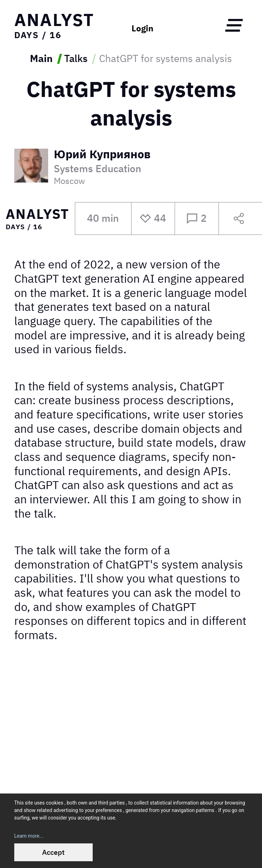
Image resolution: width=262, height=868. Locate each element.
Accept (53, 852)
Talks (76, 59)
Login (142, 29)
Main (41, 59)
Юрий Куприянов (102, 155)
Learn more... (29, 836)
